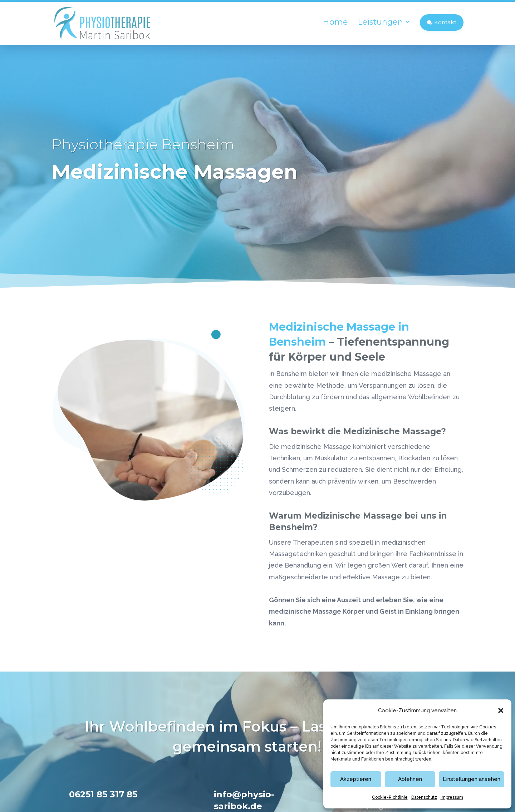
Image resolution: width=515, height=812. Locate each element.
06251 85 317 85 (317, 681)
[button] (501, 710)
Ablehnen (410, 779)
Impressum (452, 797)
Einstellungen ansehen (472, 779)
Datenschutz (424, 797)
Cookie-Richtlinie (390, 797)
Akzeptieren (356, 779)
